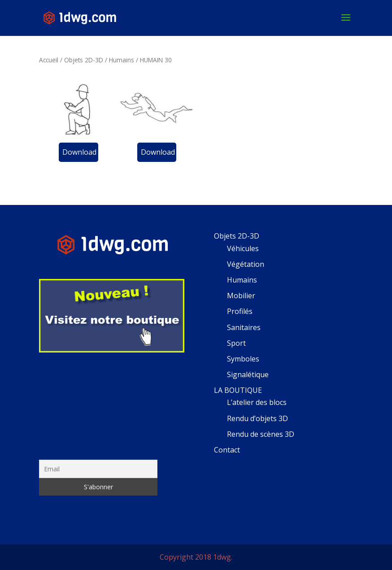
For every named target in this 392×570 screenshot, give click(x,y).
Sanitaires (244, 327)
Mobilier (241, 296)
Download (79, 152)
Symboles (243, 359)
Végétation (246, 264)
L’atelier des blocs (257, 402)
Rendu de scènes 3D (261, 434)
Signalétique (248, 374)
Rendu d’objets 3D (257, 418)
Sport (236, 343)
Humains (122, 60)
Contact (227, 450)
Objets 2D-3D (84, 60)
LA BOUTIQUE (238, 390)
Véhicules (243, 248)
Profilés (240, 311)
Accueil (49, 60)
